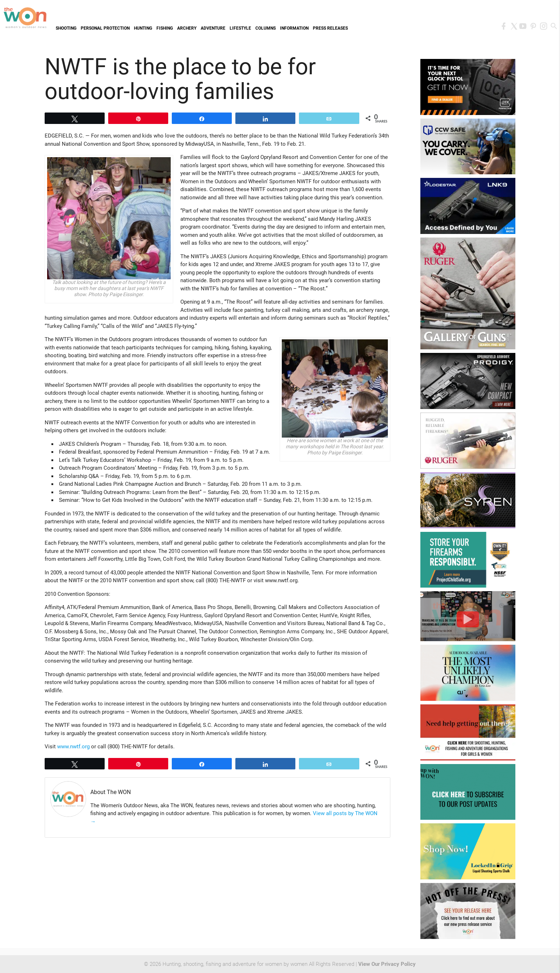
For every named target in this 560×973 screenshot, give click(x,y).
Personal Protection (105, 28)
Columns (266, 28)
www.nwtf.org (73, 747)
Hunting (143, 28)
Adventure (213, 28)
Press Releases (330, 28)
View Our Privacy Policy (387, 964)
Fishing (165, 28)
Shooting (66, 28)
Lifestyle (240, 28)
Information (294, 28)
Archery (187, 28)
